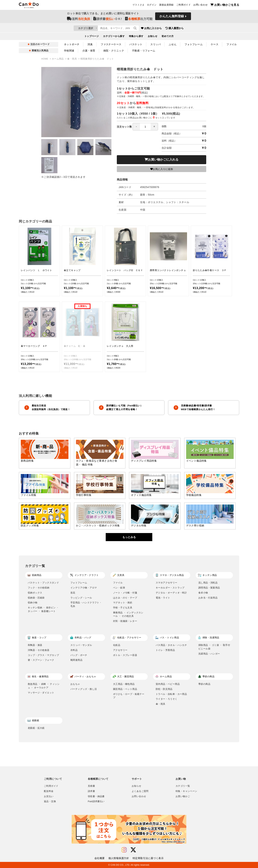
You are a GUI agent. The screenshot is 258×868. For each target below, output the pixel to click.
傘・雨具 (72, 59)
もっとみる (129, 537)
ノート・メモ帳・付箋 (125, 593)
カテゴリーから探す (114, 37)
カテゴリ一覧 (183, 786)
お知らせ (153, 37)
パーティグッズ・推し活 (84, 689)
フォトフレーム (194, 44)
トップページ (92, 37)
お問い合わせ (200, 6)
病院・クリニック (114, 51)
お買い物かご (183, 796)
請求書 (91, 791)
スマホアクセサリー (167, 583)
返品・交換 (50, 801)
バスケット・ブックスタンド (43, 583)
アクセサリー (120, 650)
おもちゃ (75, 684)
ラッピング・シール (81, 598)
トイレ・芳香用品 (165, 650)
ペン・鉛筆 (119, 588)
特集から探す (136, 37)
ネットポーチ (72, 44)
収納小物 (33, 603)
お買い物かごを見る (225, 5)
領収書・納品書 (96, 796)
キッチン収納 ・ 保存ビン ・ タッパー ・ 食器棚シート (43, 609)
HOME (45, 59)
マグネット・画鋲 (123, 603)
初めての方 (168, 37)
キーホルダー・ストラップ (170, 588)
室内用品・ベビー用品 (168, 684)
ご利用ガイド (183, 6)
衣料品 (74, 650)
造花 (73, 593)
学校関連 (69, 51)
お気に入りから (173, 29)
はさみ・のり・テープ (125, 598)
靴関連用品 (76, 660)
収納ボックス (35, 593)
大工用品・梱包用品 (124, 684)
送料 (79, 20)
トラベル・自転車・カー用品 (171, 694)
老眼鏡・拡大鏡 (36, 728)
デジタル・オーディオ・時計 (171, 593)
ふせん (173, 44)
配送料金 (49, 791)
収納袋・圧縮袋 (36, 598)
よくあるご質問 (140, 791)
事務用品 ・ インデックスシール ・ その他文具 (128, 614)
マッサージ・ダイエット (41, 693)
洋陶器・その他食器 (39, 650)
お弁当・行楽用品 (208, 598)
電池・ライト (163, 598)
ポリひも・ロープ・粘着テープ (129, 696)
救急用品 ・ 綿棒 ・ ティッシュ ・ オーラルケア (44, 686)
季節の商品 (204, 684)
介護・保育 (89, 51)
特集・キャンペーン (186, 791)
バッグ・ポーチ (79, 655)
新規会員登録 (166, 6)
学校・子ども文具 (123, 608)
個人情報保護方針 (119, 858)
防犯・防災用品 (164, 689)
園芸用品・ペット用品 (125, 689)
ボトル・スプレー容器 (125, 655)
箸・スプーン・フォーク (41, 660)
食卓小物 (203, 593)
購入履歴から (196, 29)
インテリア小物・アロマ (84, 588)
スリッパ (156, 44)
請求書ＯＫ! (108, 20)
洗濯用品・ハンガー (209, 654)
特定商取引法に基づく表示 (148, 858)
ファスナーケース (111, 44)
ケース (215, 44)
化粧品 (117, 645)
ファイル (232, 44)
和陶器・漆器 (35, 645)
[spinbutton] (145, 127)
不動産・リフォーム (144, 51)
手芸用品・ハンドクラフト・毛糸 (86, 604)
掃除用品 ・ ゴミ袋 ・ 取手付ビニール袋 (214, 647)
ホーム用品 (58, 59)
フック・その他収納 (39, 588)
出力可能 (139, 20)
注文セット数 (137, 127)
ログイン (152, 6)
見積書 (91, 786)
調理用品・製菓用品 (209, 588)
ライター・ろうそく (167, 699)
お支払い (49, 796)
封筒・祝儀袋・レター (125, 621)
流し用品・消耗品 (208, 583)
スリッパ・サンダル (81, 645)
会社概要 (100, 858)
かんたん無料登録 (172, 17)
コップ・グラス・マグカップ (43, 655)
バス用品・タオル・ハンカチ (171, 645)
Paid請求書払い (96, 801)
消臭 (90, 44)
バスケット (136, 44)
